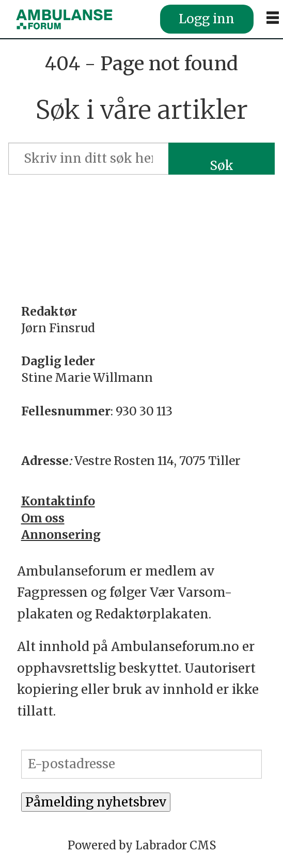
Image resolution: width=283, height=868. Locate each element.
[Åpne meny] (273, 18)
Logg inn (207, 19)
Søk (222, 166)
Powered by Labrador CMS (142, 845)
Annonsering (61, 534)
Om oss (43, 518)
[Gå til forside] (64, 19)
